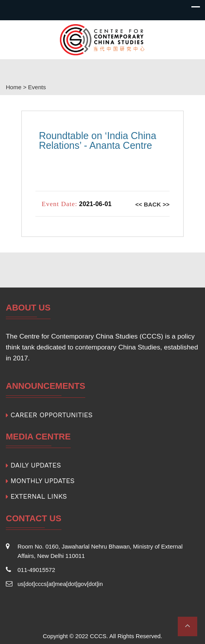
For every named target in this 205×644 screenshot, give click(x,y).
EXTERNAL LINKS (39, 496)
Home (14, 87)
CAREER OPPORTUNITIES (52, 415)
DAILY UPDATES (36, 465)
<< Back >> (152, 204)
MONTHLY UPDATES (43, 481)
